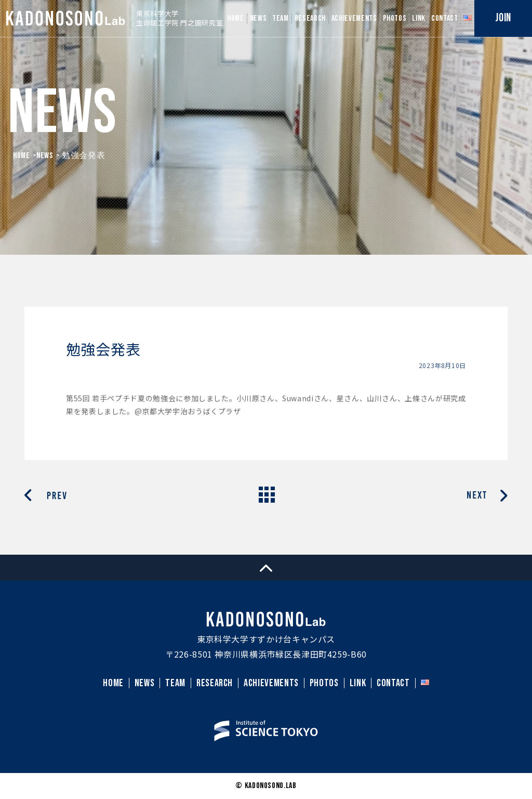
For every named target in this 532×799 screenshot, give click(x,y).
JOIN (503, 18)
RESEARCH (310, 18)
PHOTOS (395, 18)
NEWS (258, 18)
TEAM (281, 18)
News (45, 156)
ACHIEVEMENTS (354, 18)
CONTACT (444, 18)
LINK (419, 18)
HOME (236, 18)
